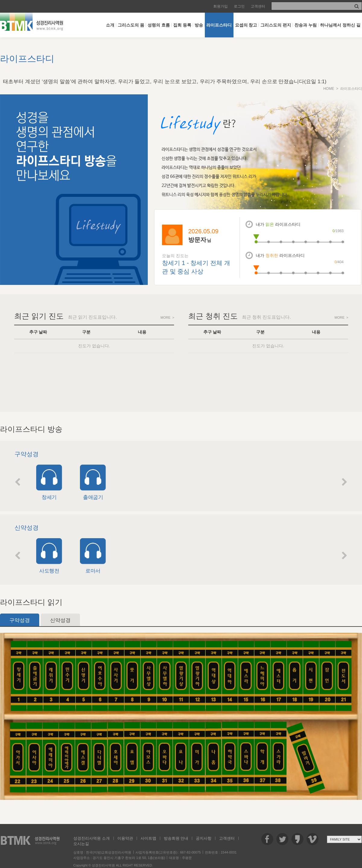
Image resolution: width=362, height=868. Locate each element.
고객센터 (258, 6)
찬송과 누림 (306, 25)
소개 (110, 25)
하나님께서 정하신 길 (340, 25)
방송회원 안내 (176, 838)
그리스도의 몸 (131, 25)
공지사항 (204, 838)
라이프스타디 (219, 25)
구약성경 (20, 620)
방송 (199, 25)
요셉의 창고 (246, 25)
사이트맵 (148, 838)
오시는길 (81, 844)
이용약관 (125, 838)
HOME (329, 89)
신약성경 (60, 620)
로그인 (239, 6)
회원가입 (221, 6)
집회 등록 (182, 25)
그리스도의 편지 (276, 25)
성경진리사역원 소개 (92, 838)
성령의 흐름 (159, 25)
